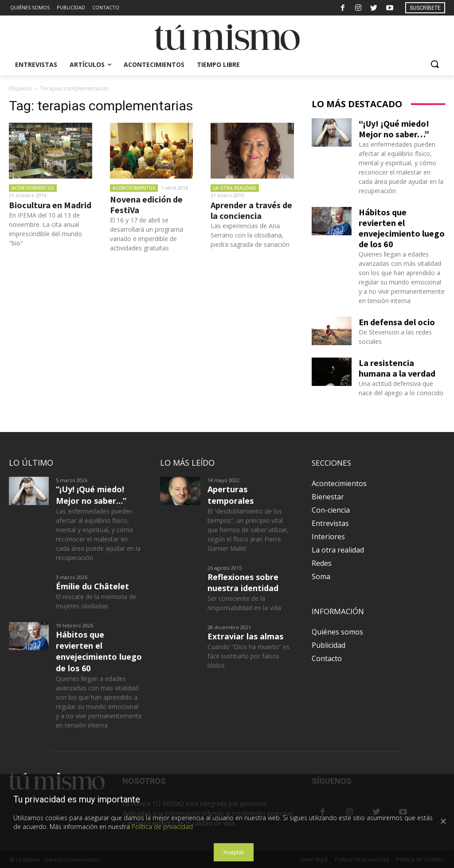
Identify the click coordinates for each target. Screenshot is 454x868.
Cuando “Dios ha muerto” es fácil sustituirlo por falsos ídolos (249, 656)
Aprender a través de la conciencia (251, 210)
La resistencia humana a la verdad (397, 368)
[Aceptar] (443, 821)
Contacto (327, 658)
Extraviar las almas (245, 636)
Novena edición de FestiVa (146, 204)
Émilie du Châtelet (92, 586)
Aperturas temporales (231, 495)
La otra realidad (235, 188)
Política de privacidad (162, 827)
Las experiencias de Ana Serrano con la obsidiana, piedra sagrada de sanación (250, 235)
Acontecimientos (33, 188)
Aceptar (234, 852)
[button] (434, 65)
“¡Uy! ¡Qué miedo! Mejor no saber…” (394, 129)
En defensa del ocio (397, 322)
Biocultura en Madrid (50, 205)
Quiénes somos (337, 632)
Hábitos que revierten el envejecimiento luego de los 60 (402, 228)
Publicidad (329, 645)
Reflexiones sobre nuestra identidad (243, 582)
